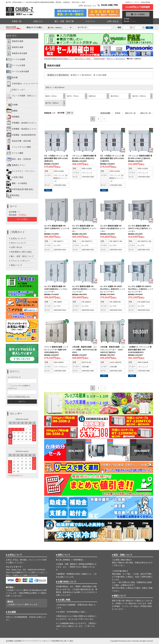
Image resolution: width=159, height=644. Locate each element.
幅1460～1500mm (139, 96)
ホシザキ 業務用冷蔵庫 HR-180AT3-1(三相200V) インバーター (84, 228)
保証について (16, 265)
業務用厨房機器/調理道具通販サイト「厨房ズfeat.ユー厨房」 (68, 59)
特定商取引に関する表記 (20, 252)
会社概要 (9, 641)
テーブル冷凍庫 (16, 66)
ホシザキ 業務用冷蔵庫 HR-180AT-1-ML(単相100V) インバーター (112, 228)
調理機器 (13, 117)
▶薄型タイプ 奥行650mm (58, 75)
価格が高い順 (145, 113)
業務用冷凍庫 (15, 47)
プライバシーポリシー (19, 261)
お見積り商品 (15, 177)
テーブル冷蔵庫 (16, 60)
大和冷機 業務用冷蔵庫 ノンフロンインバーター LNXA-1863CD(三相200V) (112, 350)
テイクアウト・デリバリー (20, 171)
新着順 (118, 113)
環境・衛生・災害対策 (18, 159)
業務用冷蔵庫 (15, 41)
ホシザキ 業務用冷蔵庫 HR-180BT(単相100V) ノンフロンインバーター (56, 289)
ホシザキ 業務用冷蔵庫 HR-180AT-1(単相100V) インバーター (57, 228)
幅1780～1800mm (52, 103)
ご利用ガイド (129, 2)
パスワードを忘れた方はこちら (19, 396)
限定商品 (13, 196)
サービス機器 (15, 153)
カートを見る (22, 219)
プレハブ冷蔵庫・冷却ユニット (21, 97)
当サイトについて (17, 243)
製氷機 (12, 78)
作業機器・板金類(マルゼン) (21, 123)
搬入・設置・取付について (21, 256)
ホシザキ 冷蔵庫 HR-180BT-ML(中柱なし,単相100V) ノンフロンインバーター (113, 289)
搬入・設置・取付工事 (64, 21)
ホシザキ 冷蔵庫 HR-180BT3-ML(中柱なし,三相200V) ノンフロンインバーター (141, 289)
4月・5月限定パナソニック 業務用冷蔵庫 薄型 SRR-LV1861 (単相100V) (56, 158)
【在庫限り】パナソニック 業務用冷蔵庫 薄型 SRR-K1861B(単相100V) (140, 350)
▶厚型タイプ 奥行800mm (81, 75)
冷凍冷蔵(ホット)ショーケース (22, 84)
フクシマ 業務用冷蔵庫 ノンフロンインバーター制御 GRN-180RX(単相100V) (56, 350)
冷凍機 (12, 105)
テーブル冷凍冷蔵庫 (17, 72)
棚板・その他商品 (16, 183)
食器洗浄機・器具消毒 (18, 141)
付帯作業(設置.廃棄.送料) (20, 190)
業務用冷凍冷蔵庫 (16, 54)
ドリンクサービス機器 (18, 147)
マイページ (90, 21)
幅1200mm (115, 96)
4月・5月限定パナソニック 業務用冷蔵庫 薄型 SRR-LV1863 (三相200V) (112, 158)
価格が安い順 (130, 113)
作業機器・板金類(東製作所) (21, 135)
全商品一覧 (17, 21)
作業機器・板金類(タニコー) (21, 129)
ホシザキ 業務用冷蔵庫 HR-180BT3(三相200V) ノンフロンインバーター (84, 289)
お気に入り (38, 21)
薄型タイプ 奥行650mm (116, 59)
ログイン (137, 2)
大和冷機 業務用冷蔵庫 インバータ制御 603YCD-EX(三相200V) (85, 350)
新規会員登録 (146, 2)
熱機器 (12, 111)
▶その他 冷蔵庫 (100, 75)
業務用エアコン (16, 165)
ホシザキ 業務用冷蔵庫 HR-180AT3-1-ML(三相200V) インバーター (140, 228)
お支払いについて (17, 238)
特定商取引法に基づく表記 (63, 641)
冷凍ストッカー (16, 90)
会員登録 (18, 641)
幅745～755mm (73, 96)
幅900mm (93, 96)
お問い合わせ (113, 21)
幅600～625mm (51, 96)
